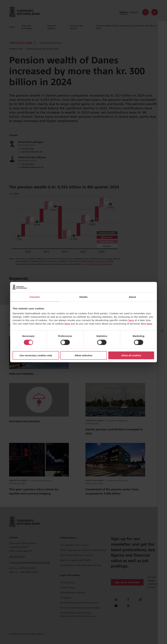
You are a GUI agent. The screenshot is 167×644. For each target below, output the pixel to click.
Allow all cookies (131, 355)
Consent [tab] (35, 297)
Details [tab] (83, 297)
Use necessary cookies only (36, 355)
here (131, 320)
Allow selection (83, 355)
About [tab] (132, 297)
